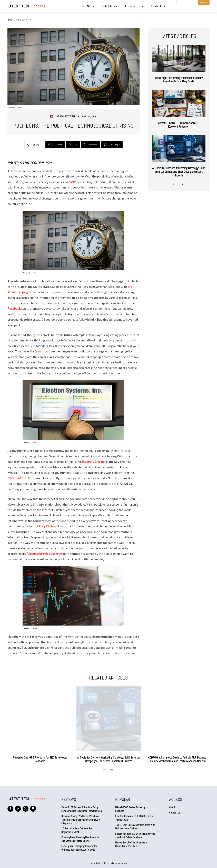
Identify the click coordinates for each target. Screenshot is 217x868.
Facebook (14, 308)
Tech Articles (24, 20)
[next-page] (181, 184)
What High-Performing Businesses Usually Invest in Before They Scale (179, 80)
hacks (72, 182)
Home (10, 20)
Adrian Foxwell (66, 116)
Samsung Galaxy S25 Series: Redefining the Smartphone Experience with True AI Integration (81, 820)
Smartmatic (42, 351)
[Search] (204, 3)
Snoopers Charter (93, 462)
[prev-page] (175, 184)
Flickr (34, 442)
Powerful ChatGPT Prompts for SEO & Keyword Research (179, 125)
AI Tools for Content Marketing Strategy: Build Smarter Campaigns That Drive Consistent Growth (179, 172)
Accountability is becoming (44, 554)
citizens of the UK (19, 478)
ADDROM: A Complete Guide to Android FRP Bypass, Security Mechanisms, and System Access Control (177, 759)
